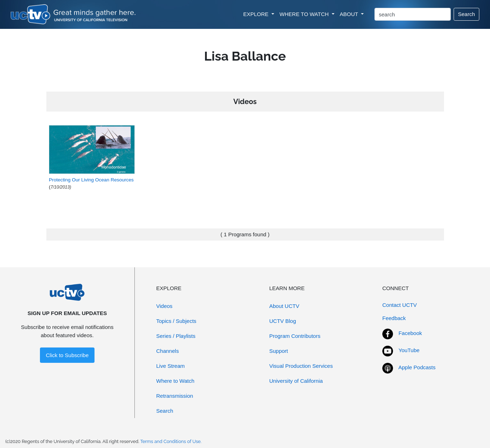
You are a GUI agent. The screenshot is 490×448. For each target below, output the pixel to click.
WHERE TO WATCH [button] (305, 14)
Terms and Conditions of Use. (171, 441)
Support (279, 351)
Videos (164, 306)
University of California (296, 381)
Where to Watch (175, 381)
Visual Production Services (301, 366)
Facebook (410, 333)
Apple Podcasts (417, 367)
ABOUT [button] (350, 14)
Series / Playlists (176, 336)
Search (466, 14)
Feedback (394, 318)
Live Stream (170, 366)
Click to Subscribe (67, 355)
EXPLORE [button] (257, 14)
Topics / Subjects (176, 321)
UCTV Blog (283, 321)
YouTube (409, 350)
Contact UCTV (400, 305)
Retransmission (175, 396)
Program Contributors (295, 336)
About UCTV (284, 306)
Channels (167, 351)
